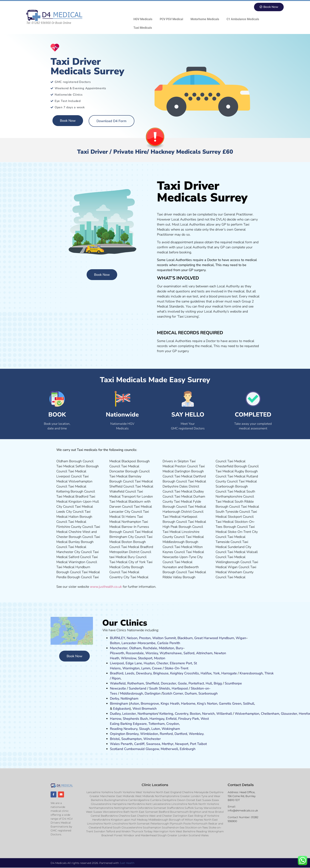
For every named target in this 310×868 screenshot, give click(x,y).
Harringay (157, 719)
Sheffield (152, 683)
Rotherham (136, 683)
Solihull (249, 704)
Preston (145, 638)
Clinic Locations (155, 785)
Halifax (206, 673)
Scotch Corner (173, 693)
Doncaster (169, 683)
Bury (179, 648)
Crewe (157, 668)
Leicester (129, 714)
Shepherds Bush (135, 719)
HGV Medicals (143, 19)
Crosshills (192, 673)
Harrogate (229, 673)
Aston (135, 704)
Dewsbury (144, 673)
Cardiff (139, 744)
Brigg (218, 683)
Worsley (152, 653)
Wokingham (171, 729)
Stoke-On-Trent (176, 668)
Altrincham (204, 653)
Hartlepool (180, 688)
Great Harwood (206, 638)
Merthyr (168, 744)
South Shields (160, 688)
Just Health (127, 863)
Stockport (145, 658)
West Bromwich (145, 709)
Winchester (152, 739)
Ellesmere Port (181, 663)
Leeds (130, 673)
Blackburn (185, 638)
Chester (162, 663)
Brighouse (161, 673)
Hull (209, 683)
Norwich (208, 714)
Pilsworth (117, 653)
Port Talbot (198, 744)
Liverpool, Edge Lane (126, 663)
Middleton (166, 648)
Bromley (132, 734)
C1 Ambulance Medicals (243, 19)
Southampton (131, 739)
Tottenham (156, 724)
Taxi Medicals (143, 28)
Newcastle (118, 688)
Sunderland (138, 688)
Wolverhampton (247, 714)
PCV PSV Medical (171, 19)
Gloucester (289, 714)
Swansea (153, 744)
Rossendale (135, 653)
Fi (180, 719)
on (163, 658)
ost (159, 658)
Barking (126, 724)
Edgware (140, 724)
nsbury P (188, 719)
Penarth (127, 744)
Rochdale (150, 648)
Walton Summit (164, 638)
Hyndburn (226, 638)
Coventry (182, 714)
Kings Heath (170, 704)
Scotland (117, 749)
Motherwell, (170, 749)
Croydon (173, 724)
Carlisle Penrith (169, 643)
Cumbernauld (134, 749)
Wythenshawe (171, 653)
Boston (195, 714)
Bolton (115, 643)
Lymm (146, 668)
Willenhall (224, 714)
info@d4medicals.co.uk (243, 811)
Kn (242, 673)
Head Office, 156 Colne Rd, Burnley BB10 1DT (242, 796)
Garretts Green (230, 704)
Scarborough (208, 693)
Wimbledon (149, 734)
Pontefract (196, 683)
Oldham (135, 648)
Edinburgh (188, 749)
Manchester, (119, 648)
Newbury (130, 729)
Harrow (116, 719)
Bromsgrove (150, 704)
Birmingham (119, 704)
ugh (260, 673)
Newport (182, 744)
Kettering (166, 714)
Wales (115, 744)
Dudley (115, 714)
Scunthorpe (233, 683)
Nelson (132, 638)
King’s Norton (207, 704)
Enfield (171, 719)
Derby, (115, 698)
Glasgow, (153, 749)
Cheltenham (270, 714)
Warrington (131, 668)
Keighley (177, 673)
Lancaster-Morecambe (138, 643)
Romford (166, 734)
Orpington (118, 734)
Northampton (148, 714)
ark (197, 719)
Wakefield (118, 683)
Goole (182, 683)
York (216, 673)
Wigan (241, 638)
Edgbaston (121, 709)
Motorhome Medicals (205, 19)
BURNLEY (117, 638)
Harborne (188, 704)
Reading (116, 729)
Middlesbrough (131, 693)
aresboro (250, 673)
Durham (191, 693)
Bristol (115, 739)
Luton (156, 729)
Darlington (153, 693)
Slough (144, 729)
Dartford (181, 734)
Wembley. (197, 734)
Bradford (117, 673)
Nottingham (129, 698)
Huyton (149, 663)
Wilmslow (129, 658)
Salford (189, 653)
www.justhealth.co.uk (106, 587)
